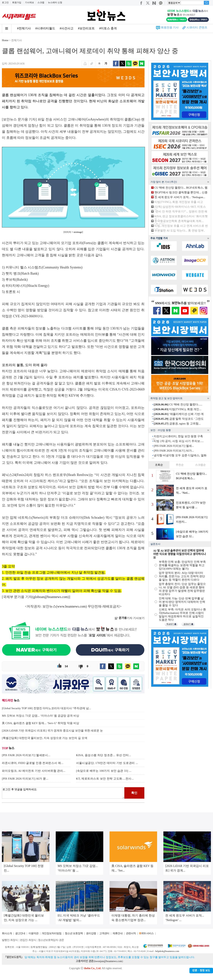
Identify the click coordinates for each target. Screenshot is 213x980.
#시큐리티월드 (45, 28)
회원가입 (17, 2)
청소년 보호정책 (74, 933)
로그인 (5, 2)
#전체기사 (24, 28)
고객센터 (104, 933)
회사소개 (7, 933)
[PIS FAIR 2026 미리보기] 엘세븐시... (26, 755)
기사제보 (29, 2)
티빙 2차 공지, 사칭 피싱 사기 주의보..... (179, 441)
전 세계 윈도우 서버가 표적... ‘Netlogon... (180, 197)
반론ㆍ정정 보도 (201, 971)
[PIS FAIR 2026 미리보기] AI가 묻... (25, 779)
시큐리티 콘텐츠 (197, 27)
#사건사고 (67, 28)
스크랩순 (200, 465)
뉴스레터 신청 (55, 2)
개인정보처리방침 (52, 933)
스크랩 (41, 2)
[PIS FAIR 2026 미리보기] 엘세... (174, 446)
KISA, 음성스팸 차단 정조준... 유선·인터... (104, 755)
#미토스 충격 (108, 28)
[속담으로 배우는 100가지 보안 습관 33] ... (104, 771)
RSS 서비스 (147, 933)
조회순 (159, 465)
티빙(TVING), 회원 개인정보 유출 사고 (179, 202)
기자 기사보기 (130, 618)
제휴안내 (118, 933)
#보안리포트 (86, 28)
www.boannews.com (72, 606)
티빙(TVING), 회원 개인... (177, 409)
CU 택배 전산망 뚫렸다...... (178, 404)
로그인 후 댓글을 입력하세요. (63, 793)
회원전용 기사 (170, 27)
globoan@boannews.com (51, 597)
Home (5, 40)
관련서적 (131, 933)
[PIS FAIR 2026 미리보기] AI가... (174, 451)
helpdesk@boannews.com (167, 951)
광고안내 (20, 933)
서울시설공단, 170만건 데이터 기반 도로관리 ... (107, 763)
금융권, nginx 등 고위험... (177, 424)
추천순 (180, 465)
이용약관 (33, 933)
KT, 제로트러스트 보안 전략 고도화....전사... (105, 779)
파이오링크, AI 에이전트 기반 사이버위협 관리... (34, 771)
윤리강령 (91, 933)
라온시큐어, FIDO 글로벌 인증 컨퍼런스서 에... (33, 763)
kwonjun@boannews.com (108, 961)
